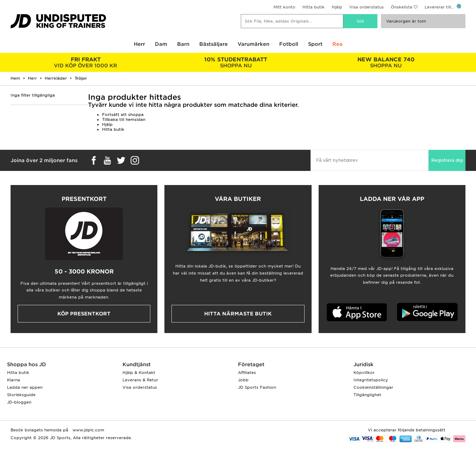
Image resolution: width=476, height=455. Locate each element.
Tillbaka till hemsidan (124, 119)
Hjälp (337, 7)
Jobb (243, 380)
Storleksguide (21, 395)
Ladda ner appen (25, 387)
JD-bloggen (19, 402)
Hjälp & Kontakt (139, 373)
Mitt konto (284, 7)
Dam (161, 44)
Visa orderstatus (367, 7)
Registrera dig (447, 160)
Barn (183, 44)
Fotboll (289, 44)
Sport (315, 44)
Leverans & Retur (140, 380)
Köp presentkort (84, 314)
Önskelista (402, 7)
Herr (139, 44)
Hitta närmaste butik (238, 314)
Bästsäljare (214, 44)
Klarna (14, 380)
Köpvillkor (364, 373)
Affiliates (247, 373)
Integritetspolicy (371, 380)
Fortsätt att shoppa (123, 115)
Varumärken (253, 44)
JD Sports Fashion (257, 387)
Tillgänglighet (367, 395)
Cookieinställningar (373, 387)
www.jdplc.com (88, 430)
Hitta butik (314, 7)
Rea (337, 44)
